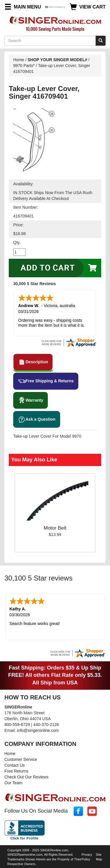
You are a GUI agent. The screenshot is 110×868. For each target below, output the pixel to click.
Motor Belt (55, 528)
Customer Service (21, 759)
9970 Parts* (24, 66)
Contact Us (15, 765)
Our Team (13, 783)
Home (19, 60)
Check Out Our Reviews (26, 777)
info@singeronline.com (38, 730)
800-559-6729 (17, 725)
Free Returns (16, 771)
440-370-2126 (46, 725)
